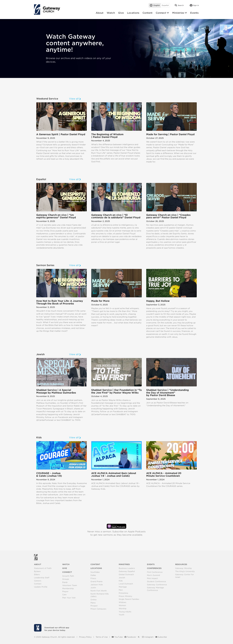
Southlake (95, 572)
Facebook (130, 637)
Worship (123, 609)
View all (75, 99)
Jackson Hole (97, 585)
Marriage (123, 587)
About (38, 564)
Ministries (124, 564)
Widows (122, 602)
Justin (93, 588)
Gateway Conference (157, 585)
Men (121, 590)
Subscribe (161, 637)
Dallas (93, 575)
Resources (181, 564)
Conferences (154, 568)
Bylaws (37, 571)
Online (94, 600)
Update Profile (41, 587)
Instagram (148, 637)
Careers (38, 581)
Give (65, 568)
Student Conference (156, 581)
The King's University (185, 571)
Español (165, 5)
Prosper (94, 606)
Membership (68, 588)
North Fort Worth (99, 591)
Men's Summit (154, 575)
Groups (66, 579)
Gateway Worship (183, 568)
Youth (121, 615)
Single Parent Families (129, 599)
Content (95, 564)
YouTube (117, 637)
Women (122, 605)
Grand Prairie (97, 581)
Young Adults (125, 612)
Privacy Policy (85, 637)
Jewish (122, 578)
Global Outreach (126, 574)
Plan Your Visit (69, 598)
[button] (162, 13)
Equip (65, 582)
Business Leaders (127, 568)
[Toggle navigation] (63, 10)
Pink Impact (152, 578)
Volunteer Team (70, 585)
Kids (121, 581)
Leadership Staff (42, 578)
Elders (37, 574)
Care (64, 595)
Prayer (65, 591)
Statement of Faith (43, 568)
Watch (66, 564)
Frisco (93, 578)
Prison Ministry (125, 596)
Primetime (123, 593)
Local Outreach (126, 584)
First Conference (155, 572)
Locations (96, 568)
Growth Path (68, 576)
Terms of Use (102, 637)
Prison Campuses (98, 609)
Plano (93, 603)
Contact (38, 584)
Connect (67, 572)
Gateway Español (127, 571)
